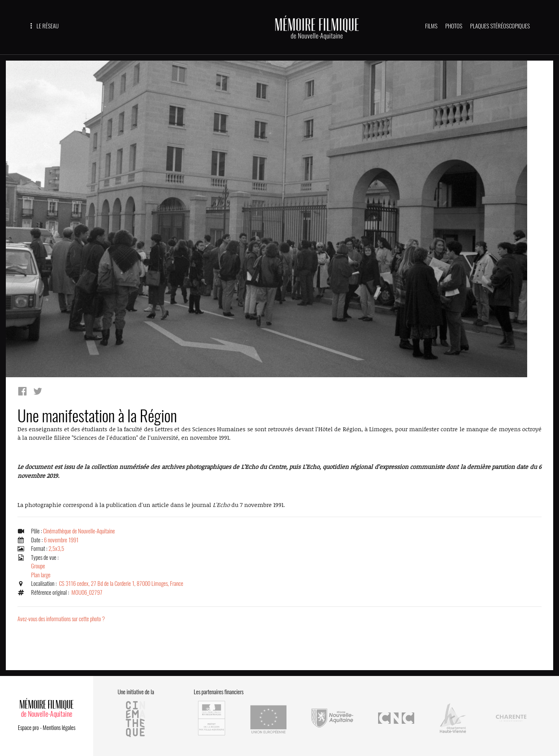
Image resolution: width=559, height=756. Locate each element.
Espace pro (28, 728)
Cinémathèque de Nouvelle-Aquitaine (79, 531)
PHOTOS (454, 26)
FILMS (431, 26)
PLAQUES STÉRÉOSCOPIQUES (500, 26)
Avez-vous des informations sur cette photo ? (61, 619)
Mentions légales (59, 728)
